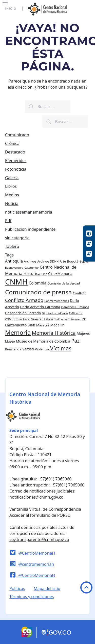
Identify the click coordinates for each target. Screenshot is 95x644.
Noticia (12, 203)
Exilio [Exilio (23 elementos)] (18, 319)
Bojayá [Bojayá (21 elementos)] (84, 261)
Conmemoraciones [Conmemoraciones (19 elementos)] (57, 301)
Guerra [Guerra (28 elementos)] (36, 319)
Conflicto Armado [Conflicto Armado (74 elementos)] (24, 300)
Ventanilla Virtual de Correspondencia (45, 509)
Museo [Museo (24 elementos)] (10, 341)
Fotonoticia (16, 169)
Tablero (12, 246)
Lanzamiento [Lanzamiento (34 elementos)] (16, 325)
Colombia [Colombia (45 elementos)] (37, 283)
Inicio (11, 9)
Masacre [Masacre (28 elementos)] (43, 325)
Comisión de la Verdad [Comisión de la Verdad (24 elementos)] (64, 283)
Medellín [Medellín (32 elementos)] (58, 325)
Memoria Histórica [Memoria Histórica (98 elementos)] (54, 333)
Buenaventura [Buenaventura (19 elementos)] (14, 267)
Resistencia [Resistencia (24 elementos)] (13, 349)
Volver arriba (86, 587)
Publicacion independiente (30, 229)
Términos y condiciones (32, 597)
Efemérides (16, 161)
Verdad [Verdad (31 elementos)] (28, 349)
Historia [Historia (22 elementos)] (48, 319)
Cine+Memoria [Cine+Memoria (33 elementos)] (60, 274)
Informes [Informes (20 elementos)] (74, 319)
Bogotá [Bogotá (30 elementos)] (73, 261)
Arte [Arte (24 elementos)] (63, 261)
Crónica (12, 143)
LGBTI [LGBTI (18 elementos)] (31, 325)
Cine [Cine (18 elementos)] (44, 274)
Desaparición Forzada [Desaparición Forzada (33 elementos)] (23, 313)
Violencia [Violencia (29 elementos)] (42, 349)
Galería (12, 178)
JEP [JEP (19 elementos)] (84, 319)
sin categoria (17, 238)
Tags (9, 255)
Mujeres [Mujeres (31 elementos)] (83, 333)
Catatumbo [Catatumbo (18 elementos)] (32, 268)
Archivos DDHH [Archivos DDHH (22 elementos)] (48, 261)
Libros (11, 186)
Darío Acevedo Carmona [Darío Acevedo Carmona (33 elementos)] (40, 307)
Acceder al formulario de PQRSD (40, 515)
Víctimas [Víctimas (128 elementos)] (61, 348)
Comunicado (17, 135)
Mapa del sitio (47, 588)
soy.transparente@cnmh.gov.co (39, 539)
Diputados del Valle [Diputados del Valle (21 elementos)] (55, 313)
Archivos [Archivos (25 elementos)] (30, 261)
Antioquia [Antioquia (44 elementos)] (14, 261)
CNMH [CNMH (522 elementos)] (16, 282)
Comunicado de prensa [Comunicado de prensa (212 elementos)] (38, 292)
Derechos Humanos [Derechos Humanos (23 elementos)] (75, 307)
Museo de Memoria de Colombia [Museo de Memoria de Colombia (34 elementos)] (43, 341)
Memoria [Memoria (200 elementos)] (18, 332)
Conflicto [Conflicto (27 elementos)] (80, 293)
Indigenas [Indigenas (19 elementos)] (61, 319)
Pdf (8, 221)
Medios (12, 195)
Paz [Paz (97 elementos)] (75, 341)
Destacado (15, 152)
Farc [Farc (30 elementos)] (26, 319)
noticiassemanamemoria (29, 212)
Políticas (17, 588)
